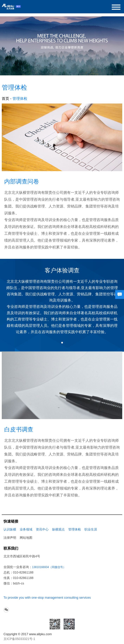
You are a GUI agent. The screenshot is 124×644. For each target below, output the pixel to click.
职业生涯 (91, 529)
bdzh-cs (19, 583)
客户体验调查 (62, 270)
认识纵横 (10, 529)
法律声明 (10, 538)
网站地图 (26, 538)
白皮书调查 (19, 429)
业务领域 (26, 529)
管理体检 (75, 529)
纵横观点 (58, 529)
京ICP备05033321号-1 (19, 639)
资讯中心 (42, 529)
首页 (5, 98)
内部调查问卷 (22, 181)
